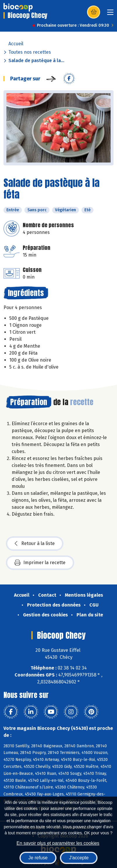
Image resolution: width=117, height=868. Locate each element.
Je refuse (38, 858)
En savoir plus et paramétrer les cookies (58, 843)
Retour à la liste (35, 544)
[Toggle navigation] (110, 14)
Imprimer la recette (40, 563)
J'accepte (79, 858)
